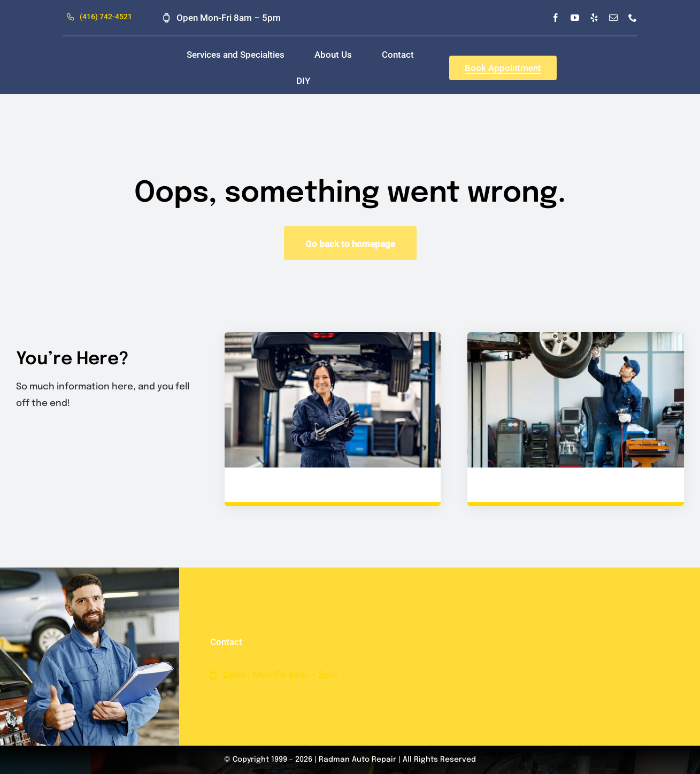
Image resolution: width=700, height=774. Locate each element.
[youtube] (575, 18)
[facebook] (556, 18)
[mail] (613, 18)
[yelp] (594, 18)
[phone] (633, 18)
